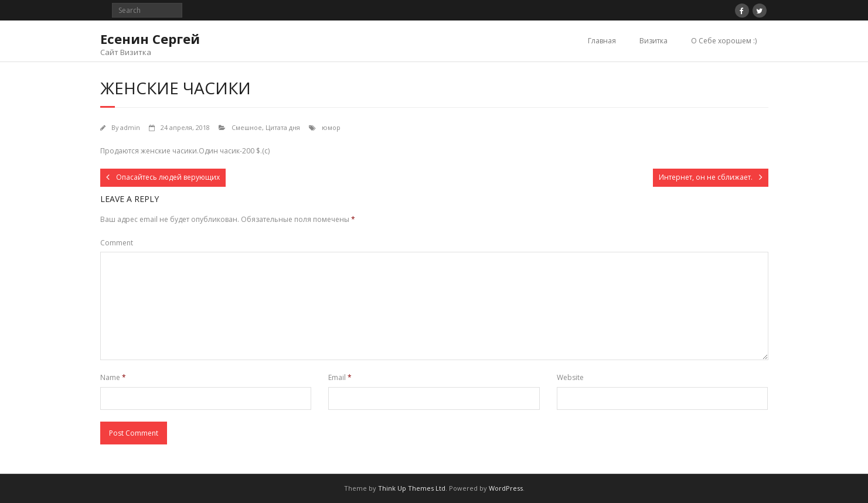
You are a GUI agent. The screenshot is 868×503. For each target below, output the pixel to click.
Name (113, 377)
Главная (602, 41)
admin (130, 127)
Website (570, 377)
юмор (331, 127)
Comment (117, 243)
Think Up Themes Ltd (412, 488)
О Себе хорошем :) (724, 41)
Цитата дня (283, 127)
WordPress (506, 488)
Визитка (653, 41)
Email (340, 377)
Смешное (247, 127)
